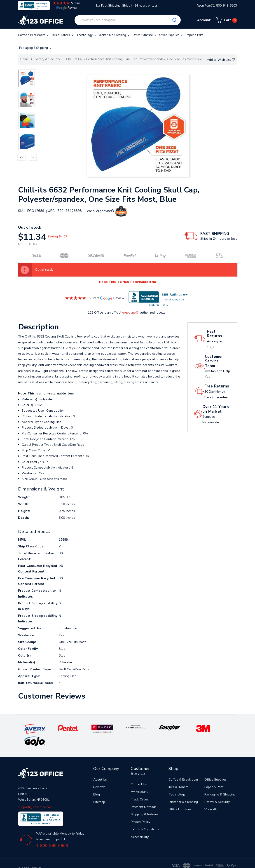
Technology (87, 35)
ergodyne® (130, 313)
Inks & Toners (63, 35)
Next (33, 157)
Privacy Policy (140, 809)
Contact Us (139, 772)
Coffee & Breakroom (34, 35)
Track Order (139, 787)
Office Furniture (145, 35)
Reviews (99, 775)
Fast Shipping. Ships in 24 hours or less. (127, 6)
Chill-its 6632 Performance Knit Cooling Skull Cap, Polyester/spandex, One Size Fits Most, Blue (134, 59)
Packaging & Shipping (36, 48)
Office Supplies (171, 35)
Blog (97, 782)
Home (25, 59)
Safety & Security (47, 59)
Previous (21, 157)
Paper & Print (195, 35)
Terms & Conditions (145, 817)
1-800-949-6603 (52, 833)
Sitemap (99, 789)
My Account (139, 779)
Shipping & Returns (145, 802)
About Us (100, 767)
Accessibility (140, 824)
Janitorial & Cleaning (115, 35)
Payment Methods (144, 794)
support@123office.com (35, 794)
